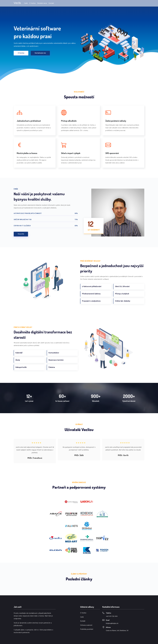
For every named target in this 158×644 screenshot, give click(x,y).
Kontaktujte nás (40, 53)
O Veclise (32, 3)
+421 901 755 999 (112, 616)
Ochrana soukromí (86, 625)
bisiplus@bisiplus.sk (112, 623)
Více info (21, 234)
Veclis (17, 3)
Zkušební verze (42, 3)
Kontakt (51, 3)
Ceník (26, 3)
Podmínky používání (87, 629)
